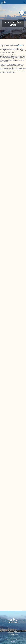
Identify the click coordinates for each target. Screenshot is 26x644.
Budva (18, 47)
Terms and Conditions (14, 635)
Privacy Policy (10, 632)
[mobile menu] (24, 2)
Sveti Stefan (20, 45)
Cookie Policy (17, 632)
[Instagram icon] (14, 642)
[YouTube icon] (12, 642)
